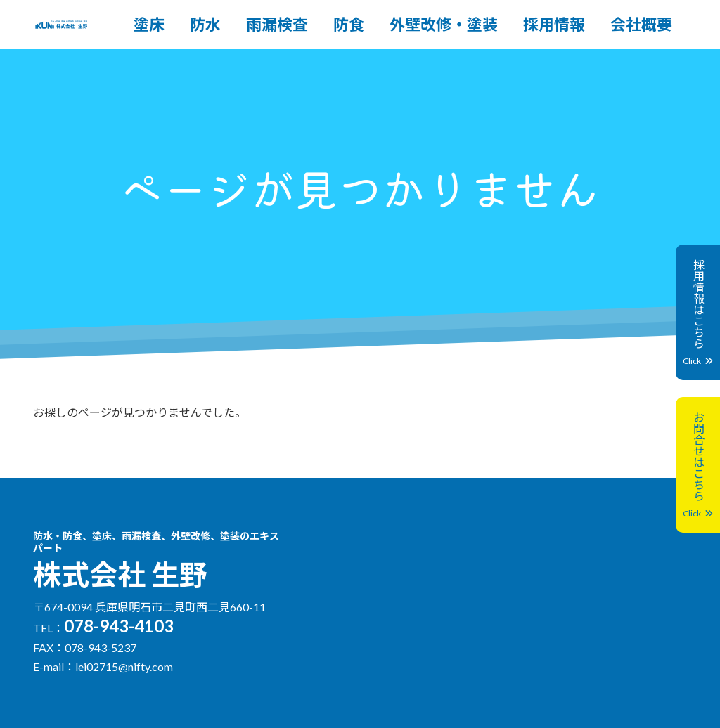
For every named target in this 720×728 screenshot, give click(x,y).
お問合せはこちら (698, 465)
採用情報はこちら (698, 312)
